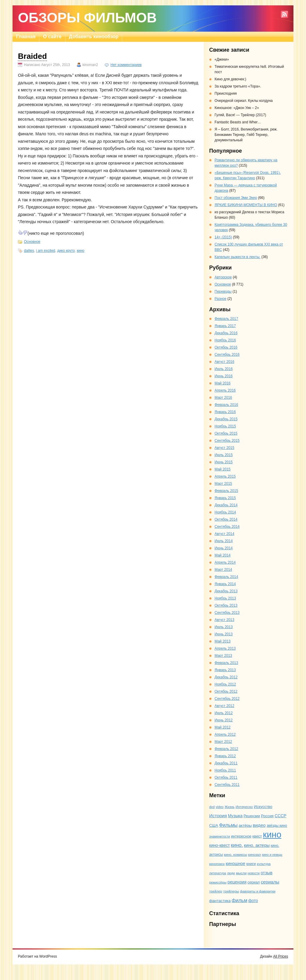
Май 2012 (223, 727)
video (220, 807)
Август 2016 (224, 362)
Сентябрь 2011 (227, 785)
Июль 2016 (224, 369)
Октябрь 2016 (226, 347)
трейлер (216, 891)
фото (253, 901)
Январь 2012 (225, 756)
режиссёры (218, 882)
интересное (241, 836)
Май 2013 (223, 641)
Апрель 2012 (225, 734)
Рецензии (252, 816)
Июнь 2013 (224, 634)
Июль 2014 (224, 541)
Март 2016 (223, 398)
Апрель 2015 (225, 476)
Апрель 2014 (225, 562)
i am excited (46, 251)
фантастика (220, 901)
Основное (32, 242)
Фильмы (228, 825)
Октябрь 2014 (226, 519)
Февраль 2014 (226, 577)
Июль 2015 (224, 455)
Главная (26, 37)
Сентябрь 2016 (227, 355)
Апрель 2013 (225, 648)
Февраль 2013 (226, 663)
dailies (29, 251)
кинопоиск (217, 864)
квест (257, 836)
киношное (235, 864)
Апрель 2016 (225, 390)
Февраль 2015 (226, 491)
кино (81, 251)
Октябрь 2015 (226, 433)
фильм (239, 900)
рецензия (237, 882)
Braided (32, 56)
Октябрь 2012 (226, 691)
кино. (237, 845)
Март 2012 (223, 742)
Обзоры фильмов (87, 18)
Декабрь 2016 (226, 333)
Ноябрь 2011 (225, 770)
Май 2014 (223, 555)
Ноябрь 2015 (225, 426)
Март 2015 (223, 484)
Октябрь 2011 (226, 777)
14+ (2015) (223, 237)
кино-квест (219, 845)
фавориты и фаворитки (258, 891)
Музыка (235, 816)
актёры (245, 825)
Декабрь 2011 (226, 763)
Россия (267, 816)
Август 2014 (224, 534)
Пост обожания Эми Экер (236, 198)
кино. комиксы (235, 854)
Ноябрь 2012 (225, 684)
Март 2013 (223, 656)
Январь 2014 (225, 584)
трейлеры (231, 891)
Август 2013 (224, 620)
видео (259, 825)
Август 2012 (224, 706)
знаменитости (220, 836)
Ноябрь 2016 (225, 340)
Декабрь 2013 (226, 591)
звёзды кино (277, 826)
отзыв (267, 873)
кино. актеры (257, 845)
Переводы (223, 292)
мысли (241, 873)
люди (231, 873)
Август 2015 (224, 448)
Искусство (263, 807)
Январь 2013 (225, 670)
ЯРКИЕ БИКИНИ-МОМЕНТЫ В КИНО (246, 205)
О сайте (52, 37)
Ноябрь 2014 (225, 512)
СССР (281, 816)
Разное (221, 299)
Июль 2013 (224, 627)
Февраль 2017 (226, 319)
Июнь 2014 (224, 548)
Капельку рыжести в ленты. (237, 257)
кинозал (254, 854)
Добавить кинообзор (94, 37)
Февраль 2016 (226, 405)
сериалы (270, 882)
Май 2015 (223, 469)
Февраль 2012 (226, 749)
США (214, 825)
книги (251, 864)
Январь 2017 (225, 326)
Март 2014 (223, 570)
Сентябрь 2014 (227, 527)
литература (218, 873)
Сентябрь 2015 (227, 441)
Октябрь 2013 (226, 605)
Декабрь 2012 (226, 677)
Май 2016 (223, 383)
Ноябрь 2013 (225, 598)
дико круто (66, 251)
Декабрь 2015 (226, 419)
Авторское (223, 277)
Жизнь (230, 807)
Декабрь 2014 (226, 505)
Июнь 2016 (224, 376)
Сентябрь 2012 (227, 699)
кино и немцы (272, 855)
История (218, 816)
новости (254, 873)
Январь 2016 (225, 412)
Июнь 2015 (224, 462)
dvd (212, 807)
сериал (254, 882)
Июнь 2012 (224, 720)
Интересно (244, 807)
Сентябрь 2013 (227, 613)
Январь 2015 (225, 498)
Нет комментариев (126, 65)
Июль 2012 (224, 713)
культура (264, 864)
